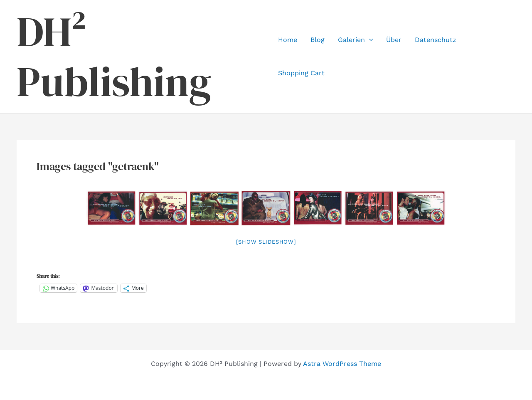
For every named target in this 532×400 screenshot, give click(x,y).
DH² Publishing (114, 57)
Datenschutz (436, 40)
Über (394, 40)
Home (288, 40)
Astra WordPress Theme (342, 364)
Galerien (356, 40)
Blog (318, 40)
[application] (369, 40)
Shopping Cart (301, 73)
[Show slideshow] (266, 242)
